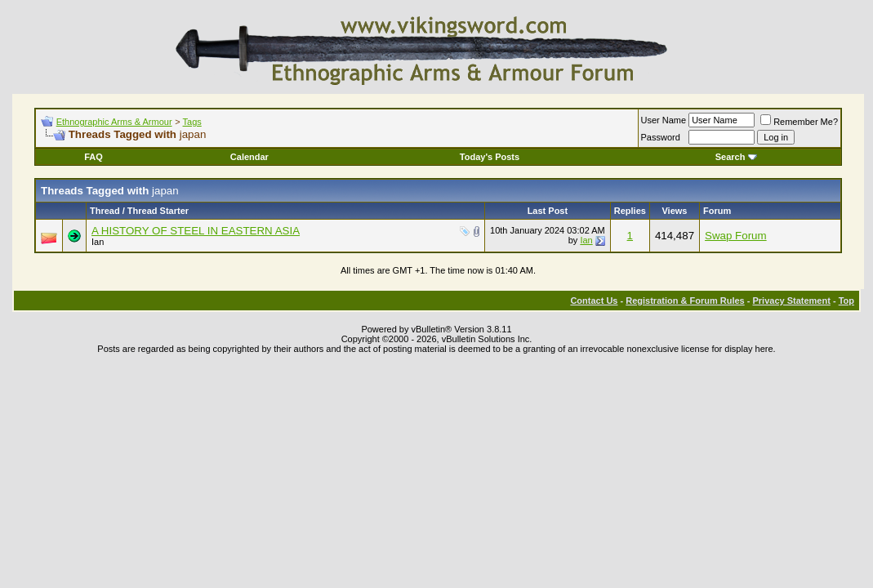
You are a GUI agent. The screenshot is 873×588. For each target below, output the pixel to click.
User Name (664, 120)
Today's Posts (490, 157)
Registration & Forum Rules (685, 301)
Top (846, 301)
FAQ (94, 157)
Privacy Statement (791, 301)
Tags (192, 122)
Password (661, 137)
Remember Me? (799, 122)
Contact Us (594, 301)
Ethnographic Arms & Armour (114, 122)
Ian (98, 242)
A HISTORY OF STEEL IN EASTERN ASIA (196, 231)
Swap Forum (736, 236)
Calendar (249, 157)
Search (736, 157)
